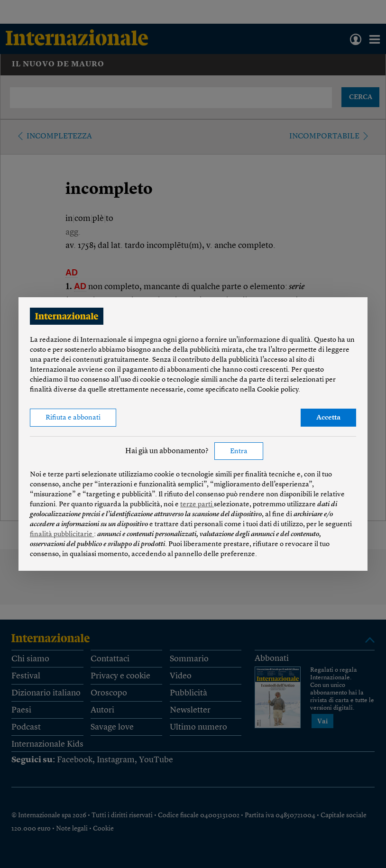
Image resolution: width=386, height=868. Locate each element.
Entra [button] (239, 452)
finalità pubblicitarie (62, 535)
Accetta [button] (328, 418)
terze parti (197, 505)
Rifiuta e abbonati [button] (73, 418)
